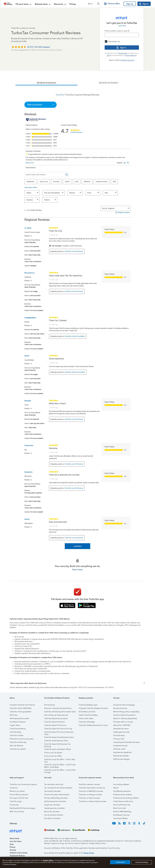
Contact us (14, 788)
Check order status (86, 718)
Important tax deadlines (122, 752)
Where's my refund (17, 791)
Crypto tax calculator (52, 805)
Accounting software (121, 784)
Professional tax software (123, 795)
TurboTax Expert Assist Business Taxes (59, 737)
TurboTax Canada (16, 735)
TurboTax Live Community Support (23, 784)
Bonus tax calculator (52, 812)
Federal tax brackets (121, 756)
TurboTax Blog (15, 732)
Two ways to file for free (19, 798)
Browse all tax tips (120, 708)
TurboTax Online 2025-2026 (21, 708)
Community (14, 805)
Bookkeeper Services (121, 815)
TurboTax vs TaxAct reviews (89, 798)
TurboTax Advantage (87, 722)
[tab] (46, 83)
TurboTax (60, 95)
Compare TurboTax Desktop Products (93, 708)
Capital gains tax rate (121, 732)
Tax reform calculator (52, 818)
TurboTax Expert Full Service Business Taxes (59, 732)
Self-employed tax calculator (55, 801)
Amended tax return (121, 729)
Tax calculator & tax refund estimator (58, 788)
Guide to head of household (124, 715)
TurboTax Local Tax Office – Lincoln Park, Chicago (60, 770)
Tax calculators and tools (54, 784)
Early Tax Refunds (16, 746)
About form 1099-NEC (122, 725)
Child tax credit (119, 749)
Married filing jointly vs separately (126, 712)
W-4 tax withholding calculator (56, 798)
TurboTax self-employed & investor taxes (60, 712)
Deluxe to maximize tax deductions (58, 708)
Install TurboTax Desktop (88, 715)
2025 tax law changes (121, 759)
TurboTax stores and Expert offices (58, 749)
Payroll (116, 788)
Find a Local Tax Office (53, 756)
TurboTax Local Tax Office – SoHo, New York (60, 760)
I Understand (120, 862)
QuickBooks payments (122, 791)
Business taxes (43, 4)
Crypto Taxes (15, 725)
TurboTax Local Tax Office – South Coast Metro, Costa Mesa (60, 765)
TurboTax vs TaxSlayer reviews (90, 795)
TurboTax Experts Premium (54, 722)
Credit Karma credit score (123, 801)
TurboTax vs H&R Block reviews (91, 791)
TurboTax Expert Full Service (55, 725)
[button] (91, 4)
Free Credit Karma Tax (122, 805)
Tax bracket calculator (53, 791)
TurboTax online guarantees (20, 712)
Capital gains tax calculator (55, 808)
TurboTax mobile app (18, 742)
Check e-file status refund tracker (57, 795)
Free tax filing (49, 705)
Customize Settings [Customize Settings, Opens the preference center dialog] (142, 862)
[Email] (122, 35)
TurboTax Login (16, 801)
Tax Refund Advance (18, 722)
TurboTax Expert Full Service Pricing (58, 729)
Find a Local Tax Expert (53, 753)
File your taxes (24, 4)
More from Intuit (120, 808)
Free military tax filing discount (56, 715)
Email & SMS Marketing (122, 812)
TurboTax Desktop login (88, 705)
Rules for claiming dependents (125, 718)
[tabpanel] (77, 317)
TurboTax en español (18, 749)
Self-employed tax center (19, 718)
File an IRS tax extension (19, 795)
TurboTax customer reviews (89, 784)
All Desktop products (87, 712)
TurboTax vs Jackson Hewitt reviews (92, 801)
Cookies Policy (48, 860)
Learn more (122, 26)
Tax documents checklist (54, 815)
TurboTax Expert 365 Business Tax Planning (57, 744)
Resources (60, 4)
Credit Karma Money (18, 729)
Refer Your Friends (17, 812)
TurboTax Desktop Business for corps (93, 725)
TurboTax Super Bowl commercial (92, 788)
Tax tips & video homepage (124, 705)
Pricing (73, 4)
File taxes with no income (123, 722)
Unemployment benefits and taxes (126, 742)
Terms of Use (89, 853)
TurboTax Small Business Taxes (56, 741)
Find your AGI (119, 739)
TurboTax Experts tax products (56, 718)
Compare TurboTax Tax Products (22, 705)
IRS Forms (14, 715)
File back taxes (119, 735)
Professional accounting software (126, 798)
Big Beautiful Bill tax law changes (22, 808)
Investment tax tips (120, 746)
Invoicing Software (120, 818)
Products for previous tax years (22, 739)
